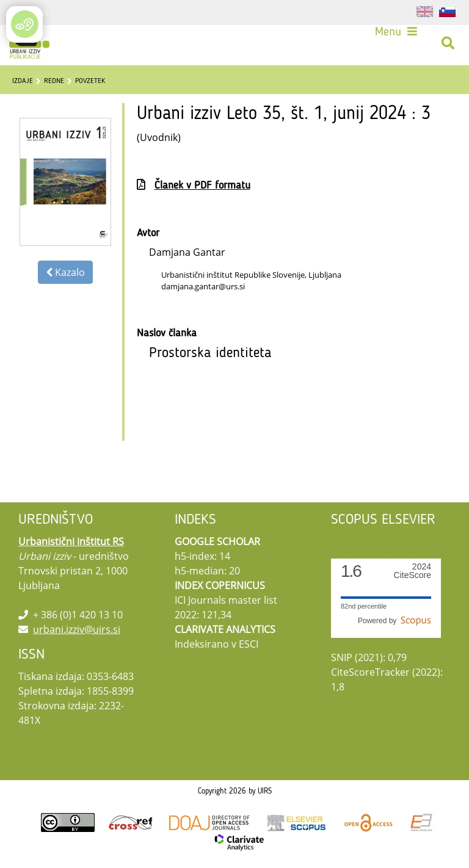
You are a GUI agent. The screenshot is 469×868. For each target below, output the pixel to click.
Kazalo (65, 272)
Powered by (394, 621)
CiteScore (413, 571)
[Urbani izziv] (29, 43)
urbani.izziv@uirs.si (77, 629)
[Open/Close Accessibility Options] (25, 24)
